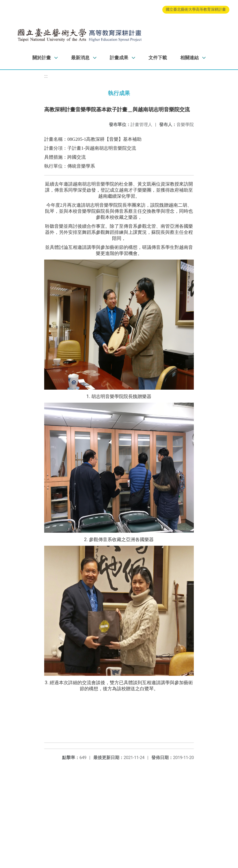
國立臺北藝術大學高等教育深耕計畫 (196, 9)
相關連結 (189, 58)
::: (46, 76)
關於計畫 (42, 58)
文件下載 (158, 58)
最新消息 (80, 58)
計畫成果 (119, 58)
